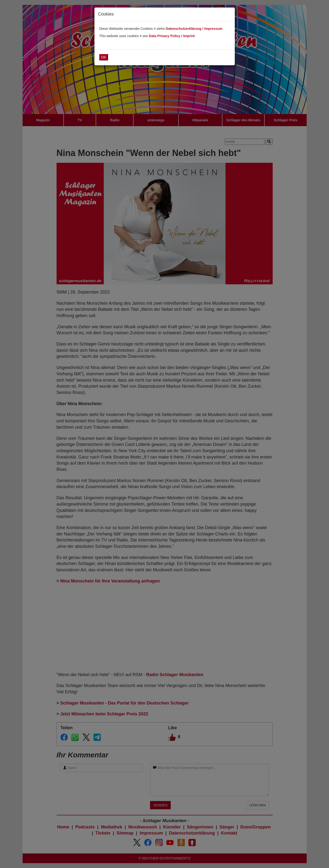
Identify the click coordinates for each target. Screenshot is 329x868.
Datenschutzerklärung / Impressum (194, 29)
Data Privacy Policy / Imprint (172, 36)
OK (104, 57)
